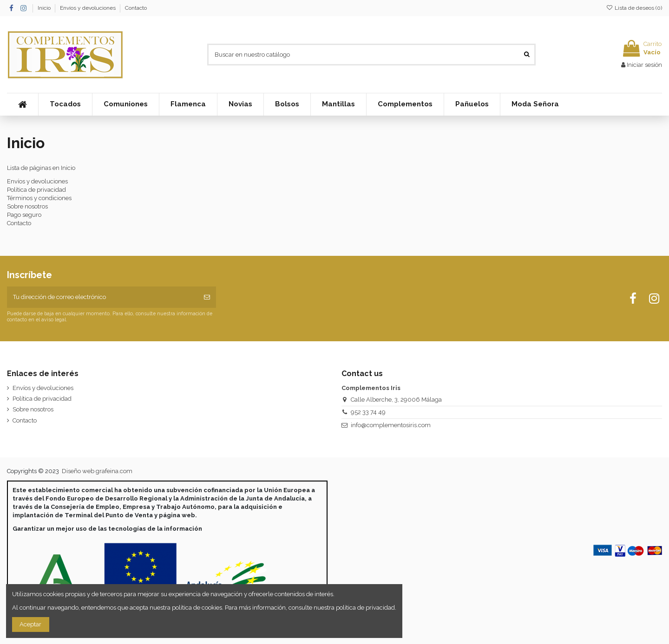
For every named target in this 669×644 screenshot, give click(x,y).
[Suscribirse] (207, 297)
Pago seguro (24, 215)
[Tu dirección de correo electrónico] (102, 297)
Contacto (136, 8)
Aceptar (30, 624)
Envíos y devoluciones (89, 8)
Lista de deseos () (634, 8)
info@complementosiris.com (391, 425)
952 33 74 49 (368, 412)
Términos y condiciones (39, 198)
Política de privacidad (36, 190)
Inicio (45, 8)
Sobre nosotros (27, 206)
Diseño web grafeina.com (97, 471)
